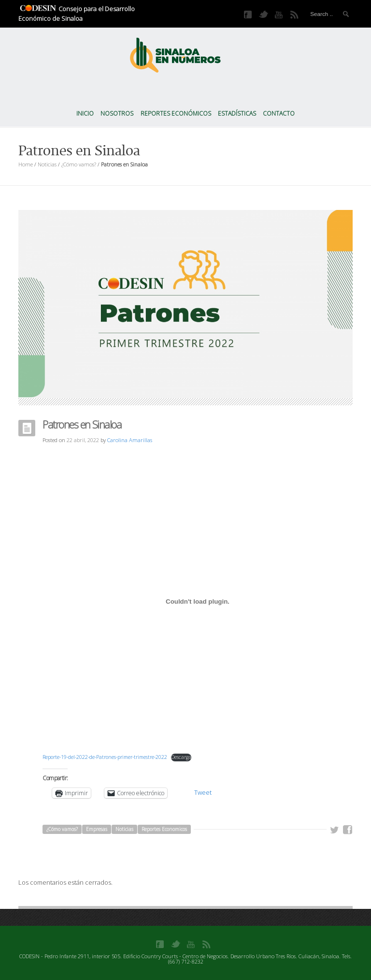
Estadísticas (237, 113)
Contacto (279, 113)
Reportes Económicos (176, 113)
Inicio (85, 113)
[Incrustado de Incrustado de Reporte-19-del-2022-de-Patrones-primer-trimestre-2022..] (197, 601)
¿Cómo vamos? (79, 164)
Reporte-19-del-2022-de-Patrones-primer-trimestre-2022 (105, 757)
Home (26, 164)
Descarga (181, 757)
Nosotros (117, 113)
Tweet (203, 792)
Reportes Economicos (164, 829)
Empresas (97, 829)
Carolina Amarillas (130, 440)
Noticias (47, 164)
